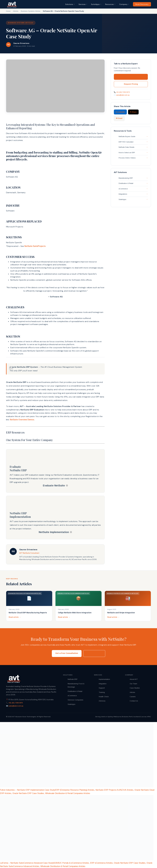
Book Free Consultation (131, 77)
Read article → (15, 617)
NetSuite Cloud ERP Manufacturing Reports (28, 613)
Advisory (102, 701)
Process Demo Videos (127, 158)
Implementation (104, 679)
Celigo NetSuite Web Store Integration (75, 613)
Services (83, 4)
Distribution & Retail (126, 183)
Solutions (70, 4)
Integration (103, 684)
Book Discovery (142, 4)
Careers (133, 697)
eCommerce (123, 189)
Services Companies (75, 700)
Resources (110, 4)
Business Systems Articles (31, 11)
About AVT (134, 679)
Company (124, 4)
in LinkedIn (120, 112)
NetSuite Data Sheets (126, 147)
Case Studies (135, 688)
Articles (16, 11)
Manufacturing (73, 684)
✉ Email (119, 118)
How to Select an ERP (127, 153)
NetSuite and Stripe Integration (121, 613)
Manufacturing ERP (126, 178)
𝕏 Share (133, 112)
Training (102, 692)
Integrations (123, 194)
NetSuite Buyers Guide (127, 136)
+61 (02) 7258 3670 (123, 92)
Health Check (104, 697)
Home (8, 11)
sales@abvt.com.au (123, 95)
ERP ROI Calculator (126, 142)
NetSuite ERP (73, 679)
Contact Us (134, 701)
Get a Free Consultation (67, 653)
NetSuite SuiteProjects (35, 246)
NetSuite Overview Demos (22, 420)
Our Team (133, 684)
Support (102, 688)
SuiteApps (96, 4)
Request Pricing (131, 84)
